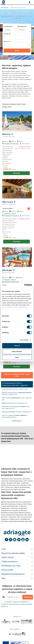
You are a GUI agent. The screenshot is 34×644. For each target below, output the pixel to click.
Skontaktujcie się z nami (11, 566)
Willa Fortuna (8, 202)
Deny (17, 357)
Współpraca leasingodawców (13, 574)
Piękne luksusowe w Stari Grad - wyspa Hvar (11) (17, 412)
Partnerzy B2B (7, 570)
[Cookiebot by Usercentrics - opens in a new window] (24, 285)
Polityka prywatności (10, 562)
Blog (3, 578)
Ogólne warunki (7, 557)
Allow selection (17, 352)
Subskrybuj (28, 597)
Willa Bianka (7, 270)
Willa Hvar (6, 134)
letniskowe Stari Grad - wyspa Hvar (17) (15, 403)
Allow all (17, 346)
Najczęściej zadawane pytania (13, 553)
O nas (4, 549)
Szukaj (17, 51)
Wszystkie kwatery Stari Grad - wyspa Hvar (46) (15, 389)
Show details (24, 340)
